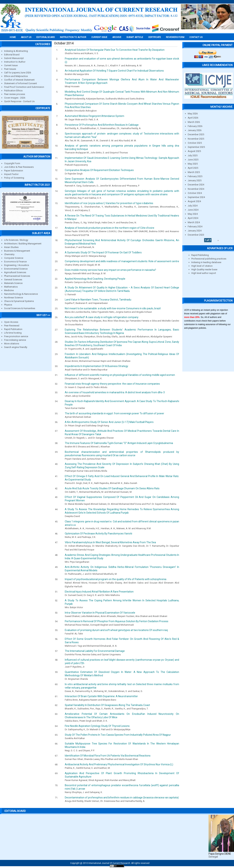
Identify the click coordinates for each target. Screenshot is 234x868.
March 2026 (194, 122)
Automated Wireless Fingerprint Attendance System (94, 116)
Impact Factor (11, 174)
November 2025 (196, 139)
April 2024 (193, 218)
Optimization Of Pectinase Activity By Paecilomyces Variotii (98, 534)
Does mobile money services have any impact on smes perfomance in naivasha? (110, 270)
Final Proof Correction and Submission (24, 87)
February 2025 (195, 176)
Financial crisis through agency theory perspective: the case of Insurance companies (112, 384)
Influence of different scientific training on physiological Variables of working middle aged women (120, 375)
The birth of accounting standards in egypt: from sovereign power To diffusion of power (114, 413)
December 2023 (196, 235)
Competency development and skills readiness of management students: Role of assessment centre (122, 261)
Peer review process (15, 94)
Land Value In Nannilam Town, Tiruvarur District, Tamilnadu (98, 300)
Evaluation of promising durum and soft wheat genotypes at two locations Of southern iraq (116, 630)
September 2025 (196, 147)
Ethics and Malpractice (16, 76)
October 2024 (195, 193)
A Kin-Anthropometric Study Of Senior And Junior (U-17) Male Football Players (109, 422)
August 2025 (194, 151)
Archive (117, 37)
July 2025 (193, 155)
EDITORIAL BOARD (46, 37)
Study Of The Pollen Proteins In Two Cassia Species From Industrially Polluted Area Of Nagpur (118, 735)
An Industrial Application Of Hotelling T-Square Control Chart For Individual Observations (114, 71)
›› (218, 240)
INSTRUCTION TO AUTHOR (73, 37)
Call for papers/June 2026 (18, 73)
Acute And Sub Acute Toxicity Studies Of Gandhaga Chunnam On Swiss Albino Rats (112, 488)
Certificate (155, 37)
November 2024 (196, 189)
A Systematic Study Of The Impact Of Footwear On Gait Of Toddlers (103, 252)
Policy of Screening (14, 178)
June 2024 (193, 210)
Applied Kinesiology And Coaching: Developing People (95, 279)
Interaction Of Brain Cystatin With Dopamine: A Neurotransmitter (101, 696)
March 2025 (194, 172)
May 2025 (193, 164)
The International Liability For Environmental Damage (95, 651)
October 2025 (195, 143)
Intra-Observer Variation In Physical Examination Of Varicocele (100, 613)
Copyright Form (12, 163)
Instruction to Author (15, 62)
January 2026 (195, 130)
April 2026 (193, 118)
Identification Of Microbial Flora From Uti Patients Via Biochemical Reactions (108, 756)
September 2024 (196, 197)
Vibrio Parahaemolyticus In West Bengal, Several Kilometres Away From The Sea (110, 542)
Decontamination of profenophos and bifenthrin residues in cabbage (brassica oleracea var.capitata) (122, 798)
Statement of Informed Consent (21, 83)
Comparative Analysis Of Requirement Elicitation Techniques (99, 170)
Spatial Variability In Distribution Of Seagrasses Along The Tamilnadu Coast (107, 705)
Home (13, 37)
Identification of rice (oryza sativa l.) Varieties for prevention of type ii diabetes (109, 203)
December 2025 (196, 134)
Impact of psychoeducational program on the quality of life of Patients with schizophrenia (116, 579)
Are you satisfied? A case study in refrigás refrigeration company (102, 317)
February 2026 (195, 126)
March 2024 (194, 222)
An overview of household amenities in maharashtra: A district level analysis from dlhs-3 (115, 392)
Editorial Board (12, 55)
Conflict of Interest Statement (19, 80)
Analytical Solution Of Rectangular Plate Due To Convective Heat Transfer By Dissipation (115, 50)
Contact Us (196, 37)
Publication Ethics (13, 91)
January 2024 (195, 231)
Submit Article (135, 37)
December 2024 (196, 185)
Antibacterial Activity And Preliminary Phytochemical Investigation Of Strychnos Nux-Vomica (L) (119, 764)
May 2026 (193, 114)
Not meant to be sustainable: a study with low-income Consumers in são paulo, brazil (113, 308)
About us (26, 37)
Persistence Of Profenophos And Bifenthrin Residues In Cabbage (102, 125)
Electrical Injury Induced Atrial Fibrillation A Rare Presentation (99, 592)
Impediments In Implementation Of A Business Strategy (96, 366)
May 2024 (193, 214)
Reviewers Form (175, 37)
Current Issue (99, 37)
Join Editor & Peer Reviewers (19, 167)
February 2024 (195, 226)
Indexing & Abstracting (16, 51)
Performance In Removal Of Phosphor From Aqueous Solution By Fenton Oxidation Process (117, 621)
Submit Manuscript (14, 58)
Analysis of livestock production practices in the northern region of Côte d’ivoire (110, 228)
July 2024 (193, 206)
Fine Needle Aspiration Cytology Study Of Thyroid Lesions (97, 726)
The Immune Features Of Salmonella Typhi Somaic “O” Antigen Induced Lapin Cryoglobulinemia (119, 443)
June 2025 (193, 160)
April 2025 (193, 168)
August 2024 (194, 201)
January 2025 (195, 180)
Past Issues (10, 69)
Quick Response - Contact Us (19, 101)
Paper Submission (14, 171)
